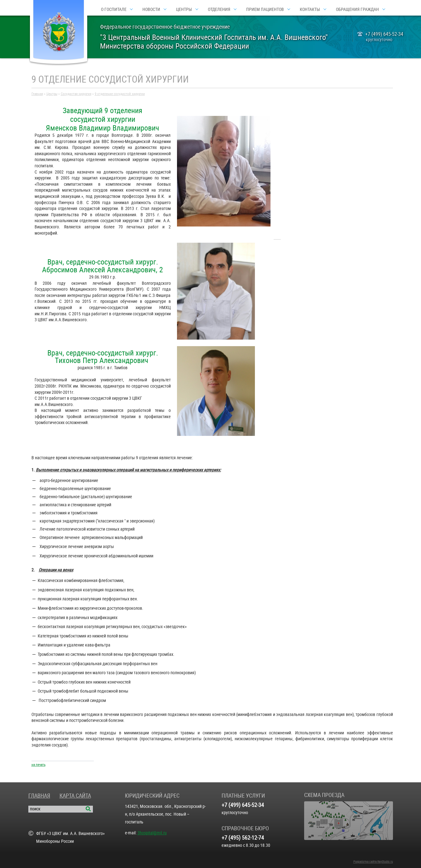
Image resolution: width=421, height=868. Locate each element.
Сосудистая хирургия (76, 94)
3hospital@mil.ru (152, 833)
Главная (37, 94)
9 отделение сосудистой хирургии (120, 94)
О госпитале (114, 9)
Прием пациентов (265, 9)
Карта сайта (75, 796)
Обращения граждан (357, 9)
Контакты (310, 9)
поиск (35, 809)
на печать (38, 765)
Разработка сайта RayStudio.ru (373, 862)
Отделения (219, 9)
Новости (151, 9)
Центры (184, 9)
